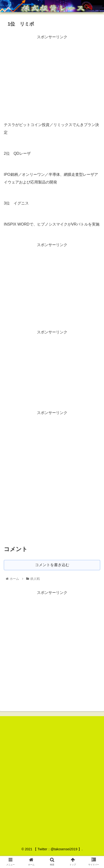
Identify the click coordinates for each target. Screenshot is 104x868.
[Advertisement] (52, 74)
